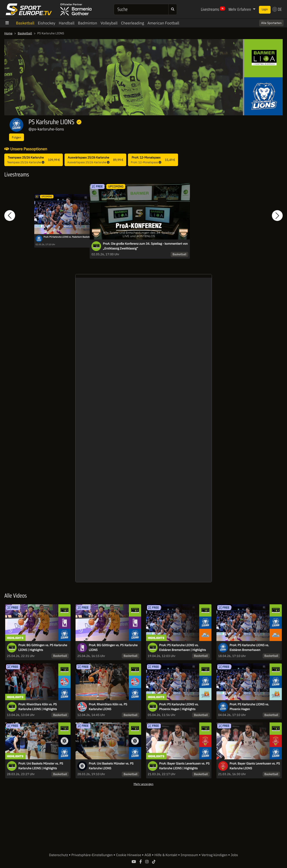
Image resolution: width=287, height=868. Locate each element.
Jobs (234, 855)
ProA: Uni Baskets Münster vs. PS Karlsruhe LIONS (111, 766)
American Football (163, 23)
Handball (67, 23)
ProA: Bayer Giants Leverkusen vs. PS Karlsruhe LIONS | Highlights (184, 766)
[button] (10, 215)
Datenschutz (59, 855)
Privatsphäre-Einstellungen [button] (92, 855)
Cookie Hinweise (129, 855)
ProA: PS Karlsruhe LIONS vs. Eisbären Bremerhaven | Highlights (183, 647)
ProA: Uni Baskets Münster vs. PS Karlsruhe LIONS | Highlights (41, 766)
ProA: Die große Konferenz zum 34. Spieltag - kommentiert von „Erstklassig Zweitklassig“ (145, 246)
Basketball (25, 23)
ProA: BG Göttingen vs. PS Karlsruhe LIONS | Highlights (43, 647)
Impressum (190, 855)
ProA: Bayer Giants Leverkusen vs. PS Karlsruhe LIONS (255, 766)
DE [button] (277, 9)
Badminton (88, 23)
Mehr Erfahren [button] (240, 9)
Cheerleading (133, 23)
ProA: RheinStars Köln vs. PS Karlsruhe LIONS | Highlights (38, 707)
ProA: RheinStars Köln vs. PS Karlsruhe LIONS (108, 707)
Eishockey (47, 23)
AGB (148, 855)
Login (265, 10)
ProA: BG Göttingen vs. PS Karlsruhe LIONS (113, 647)
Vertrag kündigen (215, 855)
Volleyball (109, 23)
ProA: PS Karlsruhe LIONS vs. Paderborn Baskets (67, 237)
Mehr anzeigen (143, 784)
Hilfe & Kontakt (166, 855)
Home (8, 33)
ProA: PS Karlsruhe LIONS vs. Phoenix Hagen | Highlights (179, 707)
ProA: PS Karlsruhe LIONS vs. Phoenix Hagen (249, 707)
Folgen (17, 137)
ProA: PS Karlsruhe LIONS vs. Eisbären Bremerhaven (249, 647)
